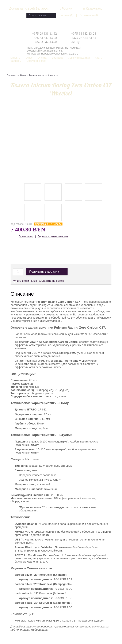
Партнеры (15, 61)
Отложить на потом (51, 281)
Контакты (15, 58)
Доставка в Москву (29, 251)
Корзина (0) (67, 15)
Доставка (57, 58)
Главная (11, 75)
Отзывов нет (26, 237)
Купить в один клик (25, 281)
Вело (23, 75)
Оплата (42, 58)
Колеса (51, 75)
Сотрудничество (36, 61)
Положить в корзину (47, 272)
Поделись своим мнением (53, 237)
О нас (29, 58)
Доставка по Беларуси (42, 251)
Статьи (99, 58)
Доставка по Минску (17, 251)
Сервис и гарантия (79, 58)
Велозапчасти (37, 75)
